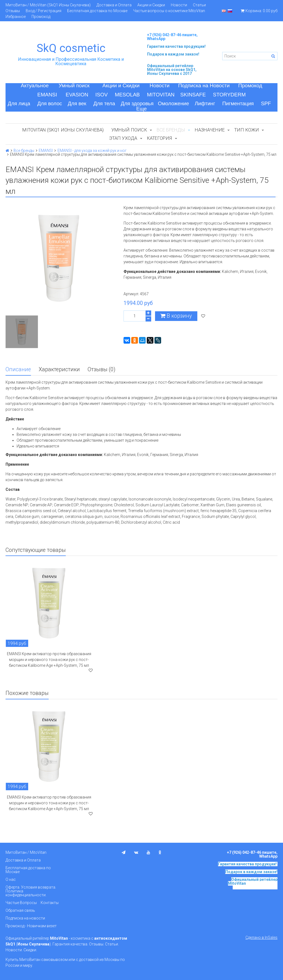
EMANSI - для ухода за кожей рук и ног (92, 151)
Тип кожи (247, 130)
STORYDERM (230, 95)
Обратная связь (20, 910)
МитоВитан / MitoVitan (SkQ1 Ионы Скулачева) (48, 5)
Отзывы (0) (101, 369)
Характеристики (59, 369)
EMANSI (47, 95)
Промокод (41, 17)
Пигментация (238, 103)
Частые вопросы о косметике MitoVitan (169, 11)
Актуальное (35, 85)
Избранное (16, 17)
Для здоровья (137, 103)
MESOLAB (127, 95)
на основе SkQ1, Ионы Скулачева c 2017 (172, 72)
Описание (18, 369)
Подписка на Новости (204, 85)
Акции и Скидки (151, 5)
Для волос (50, 103)
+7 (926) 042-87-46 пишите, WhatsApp (172, 37)
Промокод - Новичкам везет (31, 926)
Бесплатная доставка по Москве (97, 11)
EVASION (77, 95)
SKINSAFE (193, 95)
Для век (77, 103)
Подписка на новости (25, 918)
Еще (141, 109)
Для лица (19, 103)
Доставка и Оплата (114, 5)
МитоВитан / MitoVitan (26, 852)
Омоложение (173, 103)
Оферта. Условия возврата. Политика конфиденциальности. (31, 891)
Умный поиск (74, 85)
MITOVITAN (161, 95)
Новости (179, 5)
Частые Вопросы (21, 903)
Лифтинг (205, 103)
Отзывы (13, 11)
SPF (266, 103)
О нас (11, 879)
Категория (159, 138)
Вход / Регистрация (44, 11)
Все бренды (24, 151)
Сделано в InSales (261, 937)
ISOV (102, 95)
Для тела (104, 103)
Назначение (210, 130)
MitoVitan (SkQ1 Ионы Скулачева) (63, 130)
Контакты (50, 903)
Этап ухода (123, 138)
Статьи (199, 5)
